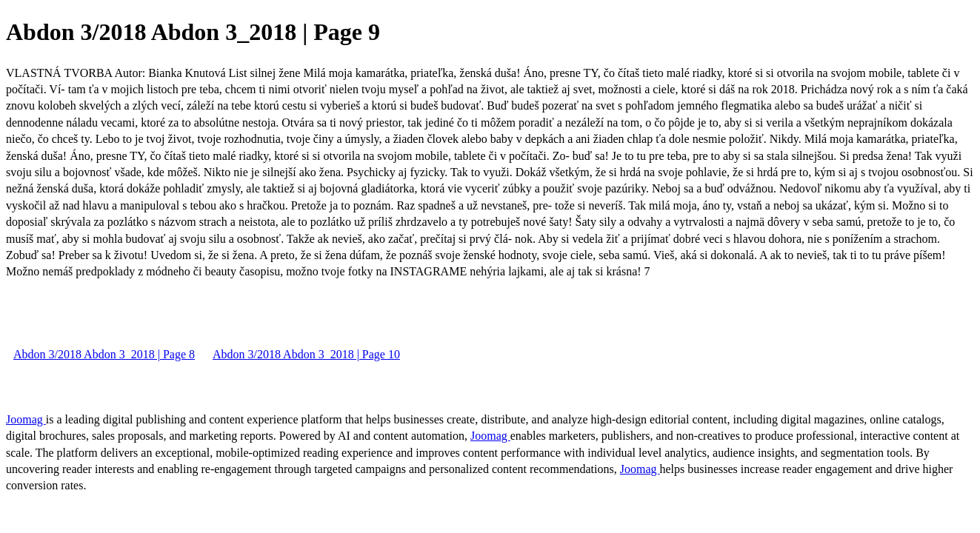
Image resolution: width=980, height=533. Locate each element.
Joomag (26, 419)
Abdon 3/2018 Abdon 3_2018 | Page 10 (306, 354)
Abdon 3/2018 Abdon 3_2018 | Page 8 (104, 354)
